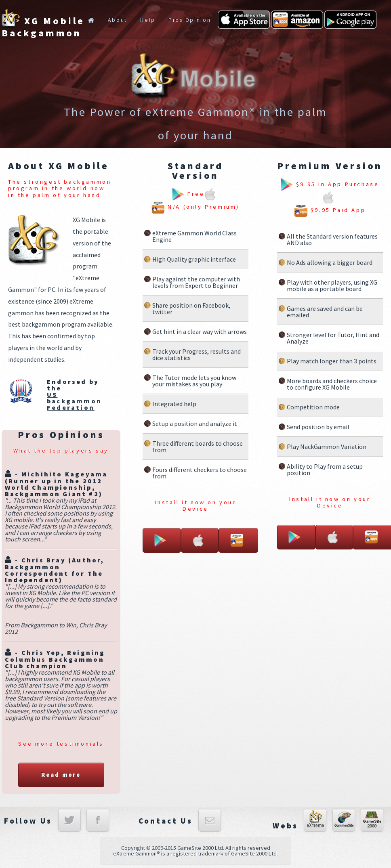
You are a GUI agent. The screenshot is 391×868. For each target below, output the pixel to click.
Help (148, 20)
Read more (61, 775)
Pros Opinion (190, 20)
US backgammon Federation (74, 401)
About (118, 20)
